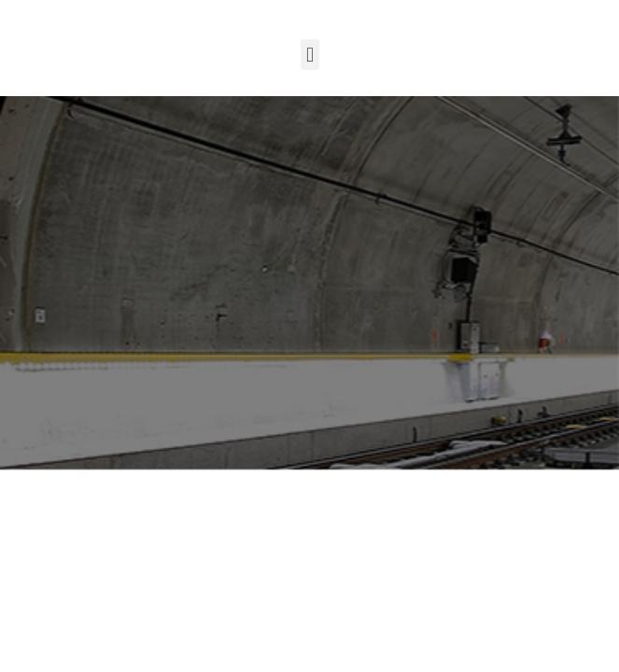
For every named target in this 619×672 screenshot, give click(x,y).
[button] (309, 55)
